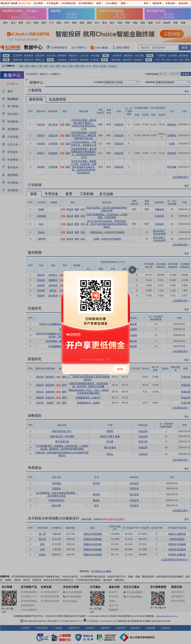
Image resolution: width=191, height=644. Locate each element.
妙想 (99, 3)
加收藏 (14, 3)
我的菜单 (157, 3)
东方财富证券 (68, 3)
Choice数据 (111, 3)
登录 (146, 3)
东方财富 (38, 3)
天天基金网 (52, 3)
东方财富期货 (86, 3)
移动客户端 (24, 3)
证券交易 (170, 3)
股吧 (123, 3)
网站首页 (5, 3)
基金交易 (183, 3)
